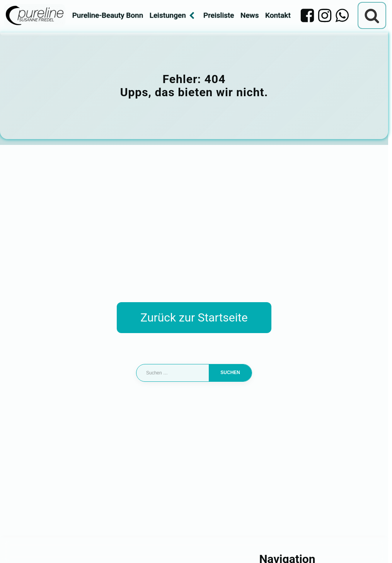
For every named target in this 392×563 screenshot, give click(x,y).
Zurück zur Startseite (194, 317)
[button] (17, 546)
